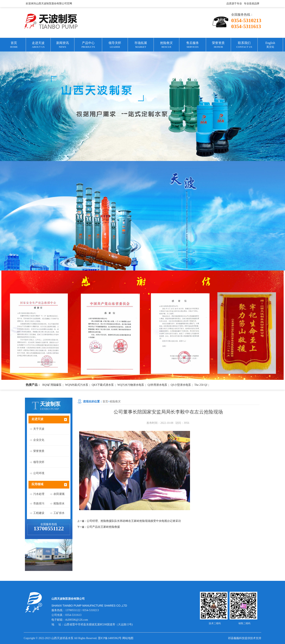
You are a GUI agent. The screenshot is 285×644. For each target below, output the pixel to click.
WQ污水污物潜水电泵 (131, 385)
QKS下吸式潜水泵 (103, 385)
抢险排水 (59, 503)
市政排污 (39, 503)
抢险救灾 (166, 45)
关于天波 (39, 429)
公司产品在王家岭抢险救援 (103, 527)
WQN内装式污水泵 (77, 385)
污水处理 (39, 494)
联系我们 (244, 45)
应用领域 (37, 484)
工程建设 (39, 513)
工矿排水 (59, 513)
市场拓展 (141, 45)
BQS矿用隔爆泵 (52, 385)
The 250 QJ (201, 385)
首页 (14, 45)
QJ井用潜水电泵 (158, 385)
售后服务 (193, 45)
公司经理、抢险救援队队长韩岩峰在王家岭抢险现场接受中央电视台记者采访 (134, 521)
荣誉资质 (218, 45)
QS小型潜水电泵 (181, 385)
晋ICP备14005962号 (110, 638)
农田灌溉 (59, 494)
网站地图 (128, 638)
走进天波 (38, 45)
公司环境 (39, 473)
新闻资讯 (62, 45)
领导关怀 (115, 45)
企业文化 (39, 440)
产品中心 (88, 45)
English (270, 45)
